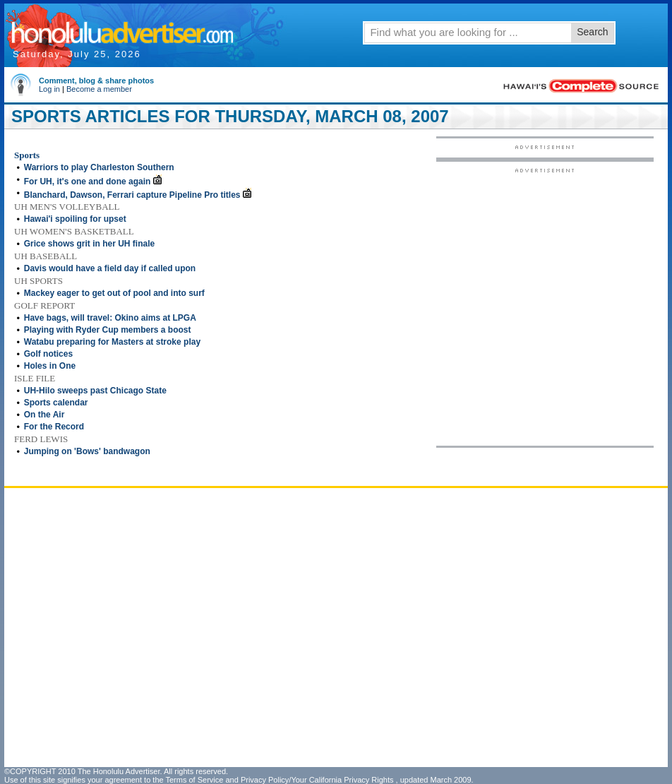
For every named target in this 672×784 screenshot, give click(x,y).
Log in (49, 89)
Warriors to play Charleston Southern (99, 167)
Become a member (99, 89)
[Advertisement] (156, 306)
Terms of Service (194, 780)
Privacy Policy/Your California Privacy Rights (317, 780)
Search (592, 32)
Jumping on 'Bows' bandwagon (87, 451)
